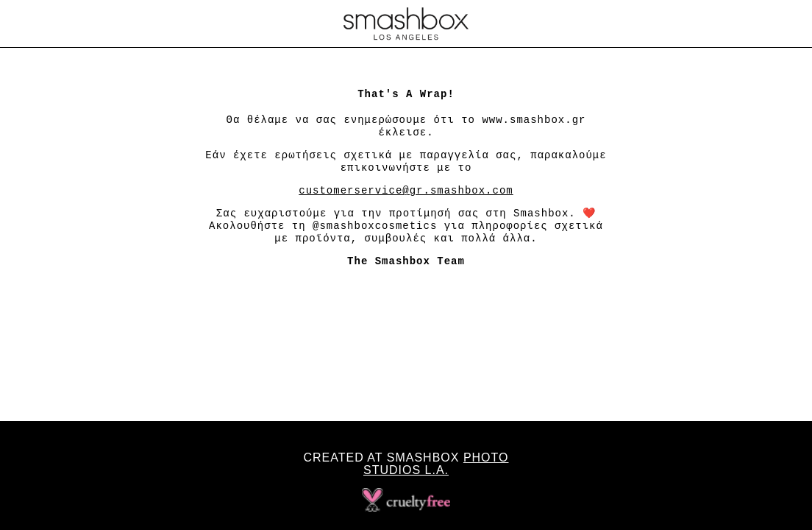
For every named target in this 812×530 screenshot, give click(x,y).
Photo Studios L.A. (436, 464)
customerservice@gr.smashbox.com (406, 191)
